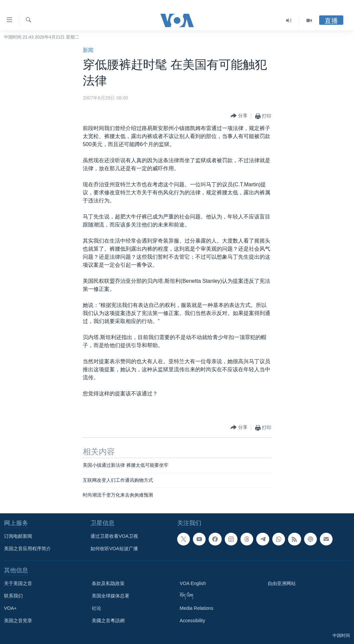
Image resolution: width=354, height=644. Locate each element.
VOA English (193, 583)
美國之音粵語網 (108, 621)
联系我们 (13, 596)
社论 (96, 608)
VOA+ (10, 608)
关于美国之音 (18, 583)
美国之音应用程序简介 (27, 549)
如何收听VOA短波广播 (114, 549)
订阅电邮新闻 (18, 536)
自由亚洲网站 (282, 583)
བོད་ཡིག (187, 596)
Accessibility (193, 621)
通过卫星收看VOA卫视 (114, 536)
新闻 (88, 50)
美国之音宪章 (18, 621)
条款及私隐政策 (108, 583)
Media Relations (197, 608)
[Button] (239, 116)
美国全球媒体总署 (111, 596)
